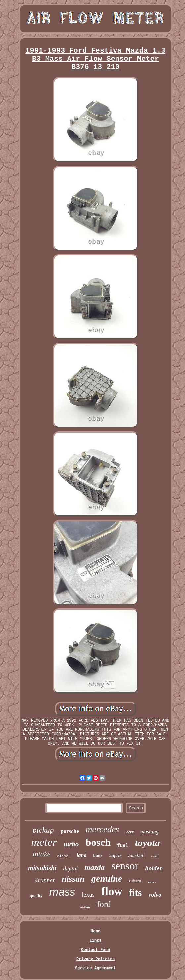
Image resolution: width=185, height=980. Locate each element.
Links (95, 941)
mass (62, 892)
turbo (71, 844)
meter (44, 842)
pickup (43, 830)
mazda (94, 867)
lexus (88, 895)
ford (104, 904)
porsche (70, 831)
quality (36, 896)
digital (70, 868)
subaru (135, 881)
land (82, 855)
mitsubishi (42, 868)
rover (152, 882)
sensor (125, 866)
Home (95, 931)
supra (115, 855)
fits (136, 893)
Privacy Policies (95, 959)
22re (130, 832)
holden (154, 868)
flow (112, 892)
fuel (123, 846)
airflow (85, 907)
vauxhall (136, 855)
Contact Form (95, 950)
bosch (98, 842)
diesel (64, 856)
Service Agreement (95, 968)
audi (155, 856)
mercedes (102, 829)
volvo (155, 895)
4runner (45, 880)
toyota (147, 843)
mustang (149, 831)
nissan (73, 879)
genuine (107, 878)
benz (98, 856)
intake (42, 854)
